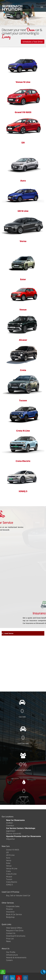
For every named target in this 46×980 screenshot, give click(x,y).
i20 (23, 143)
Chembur (10, 826)
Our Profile (11, 952)
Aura (23, 181)
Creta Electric (23, 461)
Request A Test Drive (15, 931)
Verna (23, 241)
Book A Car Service (14, 914)
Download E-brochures (16, 936)
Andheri (9, 823)
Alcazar (23, 340)
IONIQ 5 (23, 491)
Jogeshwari (11, 831)
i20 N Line (23, 211)
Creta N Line (23, 431)
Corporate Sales (13, 906)
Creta (23, 370)
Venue (23, 310)
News (8, 941)
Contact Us (11, 933)
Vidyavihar (11, 839)
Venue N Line (23, 82)
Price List (10, 939)
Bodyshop (10, 917)
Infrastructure (12, 955)
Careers (9, 960)
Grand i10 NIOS (23, 112)
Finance (9, 909)
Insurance (10, 912)
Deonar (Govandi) (14, 834)
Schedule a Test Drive (33, 42)
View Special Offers (14, 928)
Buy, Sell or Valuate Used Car (18, 895)
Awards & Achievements (16, 958)
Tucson (23, 401)
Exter (23, 279)
